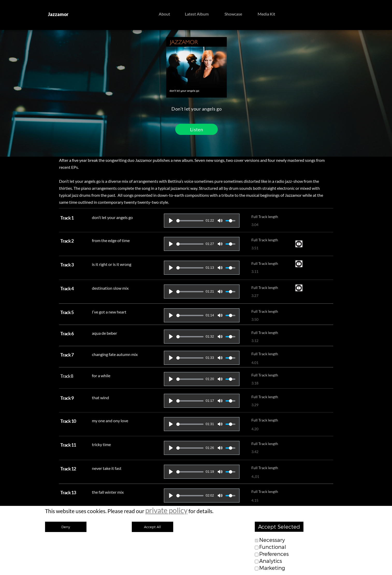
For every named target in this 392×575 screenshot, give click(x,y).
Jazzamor (58, 14)
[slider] (190, 221)
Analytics (271, 561)
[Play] (171, 221)
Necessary (272, 540)
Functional (273, 547)
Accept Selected (279, 527)
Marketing (272, 568)
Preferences (274, 554)
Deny (66, 527)
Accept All (153, 527)
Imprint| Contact (244, 544)
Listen (197, 129)
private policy (166, 510)
